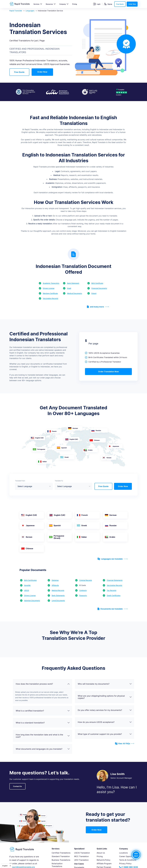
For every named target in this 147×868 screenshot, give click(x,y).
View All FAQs (125, 744)
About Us (101, 853)
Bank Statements (58, 595)
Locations (123, 853)
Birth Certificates (30, 580)
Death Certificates (114, 595)
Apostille (27, 585)
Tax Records (112, 590)
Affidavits (55, 585)
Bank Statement (73, 283)
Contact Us (17, 786)
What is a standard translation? (43, 723)
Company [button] (63, 4)
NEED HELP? (136, 855)
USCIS (27, 590)
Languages (30, 11)
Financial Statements (115, 580)
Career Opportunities (128, 856)
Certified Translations (61, 853)
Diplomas (55, 580)
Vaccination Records (50, 298)
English (5, 866)
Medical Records (58, 590)
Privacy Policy (125, 864)
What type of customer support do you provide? (105, 734)
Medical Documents (74, 293)
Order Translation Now (108, 372)
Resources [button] (49, 4)
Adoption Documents (32, 600)
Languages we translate (113, 559)
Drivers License (49, 288)
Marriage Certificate (50, 293)
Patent (94, 293)
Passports (83, 595)
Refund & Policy (104, 860)
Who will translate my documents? (105, 684)
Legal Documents (58, 600)
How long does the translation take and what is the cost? (43, 736)
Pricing (75, 4)
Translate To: (59, 481)
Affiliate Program (104, 864)
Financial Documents (99, 288)
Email (69, 288)
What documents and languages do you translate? (43, 749)
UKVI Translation (81, 860)
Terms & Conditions (128, 860)
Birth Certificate (97, 283)
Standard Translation (61, 856)
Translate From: (20, 481)
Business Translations (61, 860)
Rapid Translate (16, 11)
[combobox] (7, 866)
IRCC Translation (81, 856)
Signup (108, 4)
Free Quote (120, 4)
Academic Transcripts (51, 283)
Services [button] (36, 4)
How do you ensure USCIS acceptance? (105, 722)
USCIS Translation (82, 853)
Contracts (83, 590)
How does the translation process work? (43, 684)
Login (97, 4)
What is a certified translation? (43, 711)
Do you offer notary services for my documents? (105, 710)
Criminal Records (86, 580)
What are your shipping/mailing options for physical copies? (105, 697)
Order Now (132, 4)
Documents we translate (112, 609)
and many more (98, 307)
